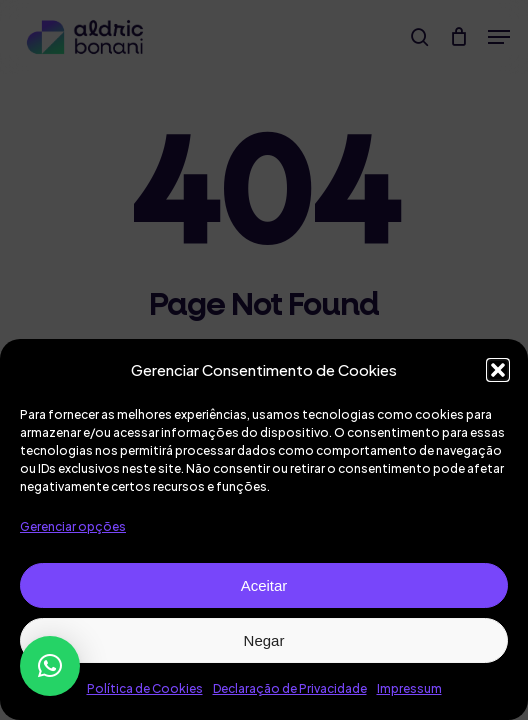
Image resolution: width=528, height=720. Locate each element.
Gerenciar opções (73, 526)
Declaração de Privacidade (290, 688)
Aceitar (264, 585)
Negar (264, 640)
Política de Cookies (145, 688)
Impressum (409, 688)
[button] (498, 370)
